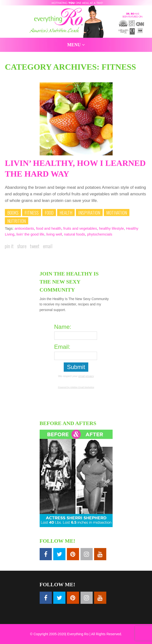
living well (54, 234)
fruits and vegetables (80, 228)
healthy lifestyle (112, 228)
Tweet (35, 246)
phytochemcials (100, 234)
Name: (63, 327)
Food (49, 212)
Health (66, 212)
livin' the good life (31, 234)
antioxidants (24, 228)
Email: (62, 347)
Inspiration (89, 212)
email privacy (86, 376)
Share (22, 246)
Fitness (32, 212)
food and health (49, 228)
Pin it (9, 246)
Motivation (117, 212)
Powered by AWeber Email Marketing (76, 387)
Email (48, 246)
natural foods (75, 234)
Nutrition (17, 221)
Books (13, 212)
